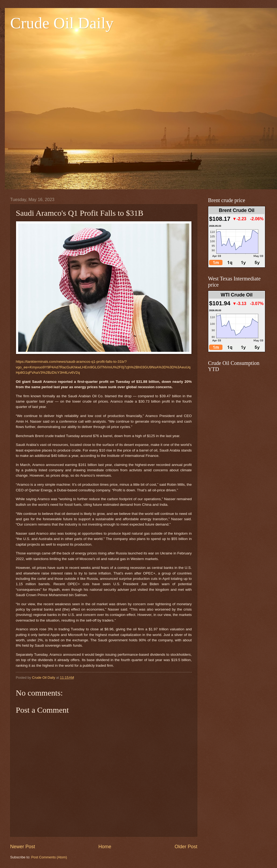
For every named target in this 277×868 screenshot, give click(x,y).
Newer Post (23, 847)
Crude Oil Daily (62, 23)
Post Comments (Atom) (49, 857)
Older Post (186, 847)
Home (105, 847)
